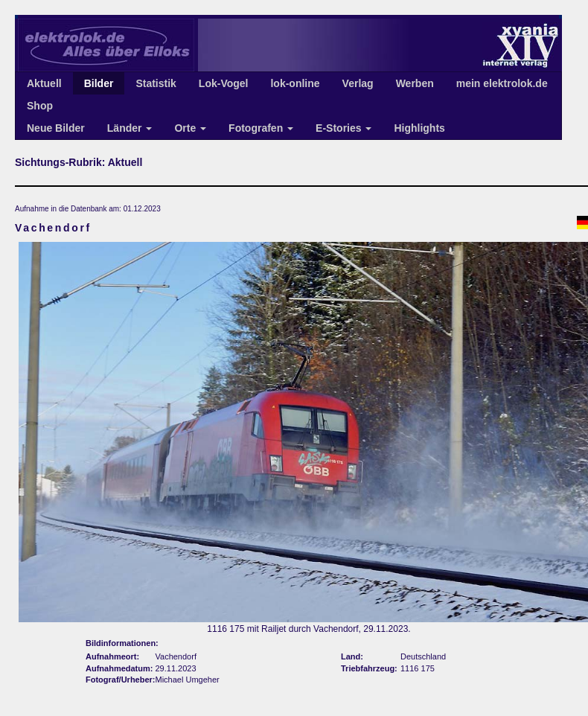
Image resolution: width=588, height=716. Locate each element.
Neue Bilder (56, 128)
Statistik (156, 83)
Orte (190, 128)
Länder (130, 128)
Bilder (99, 83)
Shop (40, 106)
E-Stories (343, 128)
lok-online (295, 83)
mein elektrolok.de (502, 83)
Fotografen (261, 128)
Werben (415, 83)
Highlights (419, 128)
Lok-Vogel (224, 83)
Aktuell (44, 83)
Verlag (358, 83)
